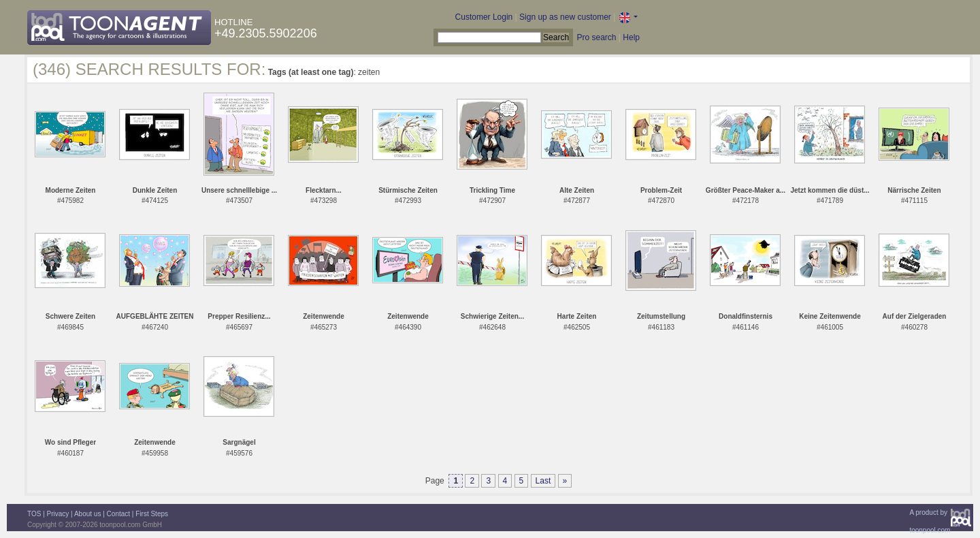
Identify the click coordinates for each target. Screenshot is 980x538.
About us (87, 514)
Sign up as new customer (565, 17)
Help (631, 37)
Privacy (58, 514)
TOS (34, 514)
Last (543, 481)
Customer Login (484, 17)
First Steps (152, 514)
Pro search (596, 37)
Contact (118, 514)
